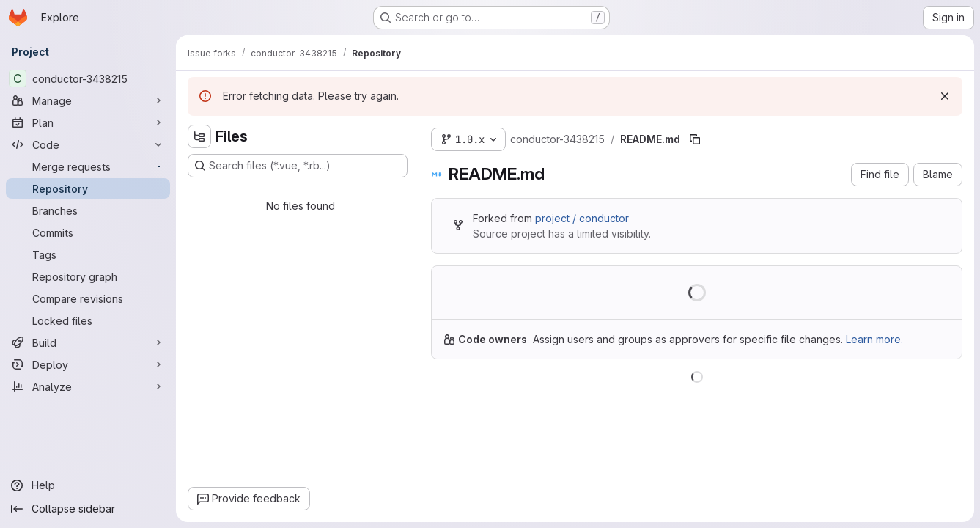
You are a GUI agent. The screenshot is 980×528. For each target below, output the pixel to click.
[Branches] (88, 210)
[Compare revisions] (88, 298)
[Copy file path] (695, 139)
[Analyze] (88, 386)
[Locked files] (88, 320)
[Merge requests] (88, 166)
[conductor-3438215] (88, 78)
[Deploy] (88, 364)
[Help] (88, 485)
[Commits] (88, 232)
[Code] (88, 144)
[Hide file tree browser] (199, 136)
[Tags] (88, 254)
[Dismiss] (945, 96)
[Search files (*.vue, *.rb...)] (298, 166)
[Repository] (88, 188)
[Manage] (88, 100)
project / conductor (582, 218)
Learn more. (874, 339)
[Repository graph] (88, 276)
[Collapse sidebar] (88, 509)
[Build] (88, 342)
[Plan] (88, 122)
